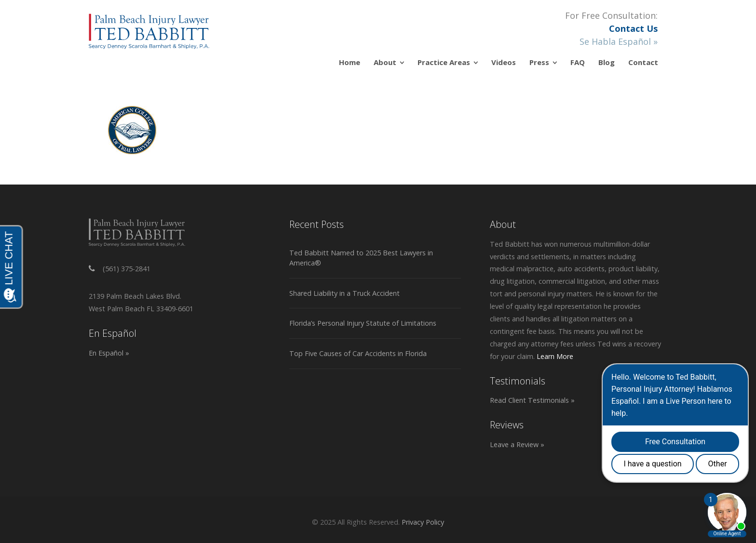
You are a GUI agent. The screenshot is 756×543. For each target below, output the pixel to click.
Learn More (555, 356)
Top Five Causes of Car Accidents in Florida (358, 353)
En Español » (109, 353)
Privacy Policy (423, 522)
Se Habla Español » (619, 41)
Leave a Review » (517, 444)
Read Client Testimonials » (532, 400)
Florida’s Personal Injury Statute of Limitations (363, 323)
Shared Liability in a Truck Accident (344, 293)
